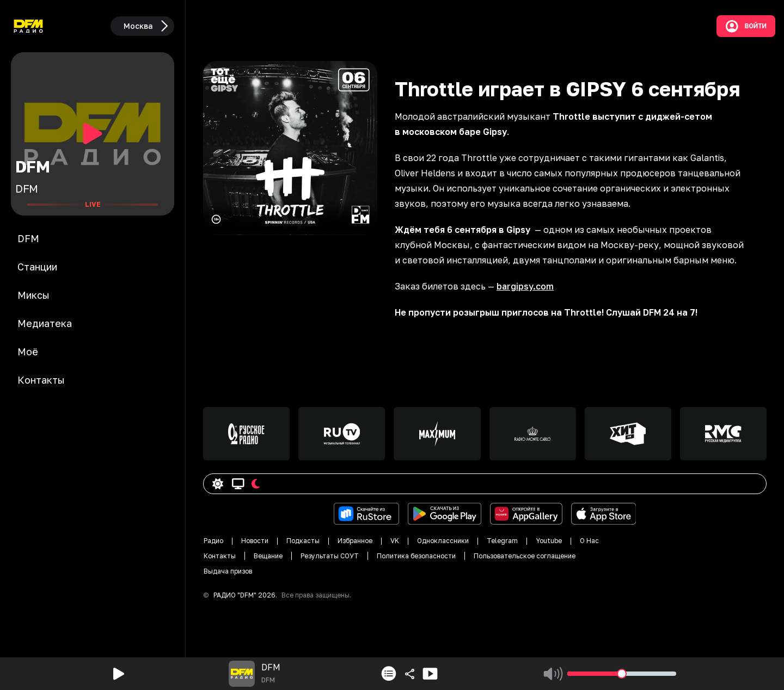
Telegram (502, 541)
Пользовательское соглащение (525, 556)
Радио (213, 541)
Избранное (355, 541)
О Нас (589, 541)
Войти (746, 26)
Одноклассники (443, 541)
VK (395, 541)
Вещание (268, 556)
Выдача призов (228, 571)
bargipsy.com (525, 286)
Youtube (549, 541)
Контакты (220, 556)
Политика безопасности (416, 556)
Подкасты (303, 541)
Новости (255, 541)
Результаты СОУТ (330, 556)
